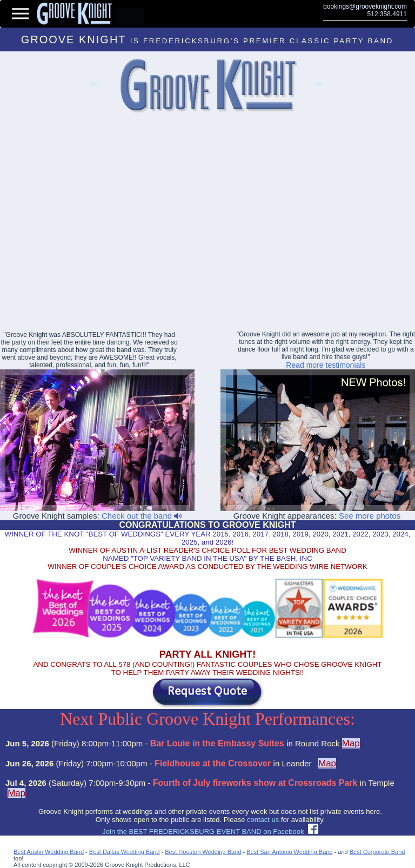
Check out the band (142, 516)
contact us (263, 820)
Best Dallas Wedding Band (125, 852)
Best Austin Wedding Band (49, 852)
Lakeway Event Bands (93, 86)
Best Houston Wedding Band (203, 852)
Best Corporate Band (377, 852)
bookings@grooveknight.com (365, 6)
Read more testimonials (326, 365)
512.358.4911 (387, 14)
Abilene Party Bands (318, 86)
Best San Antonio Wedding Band (289, 852)
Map (351, 743)
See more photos (370, 516)
